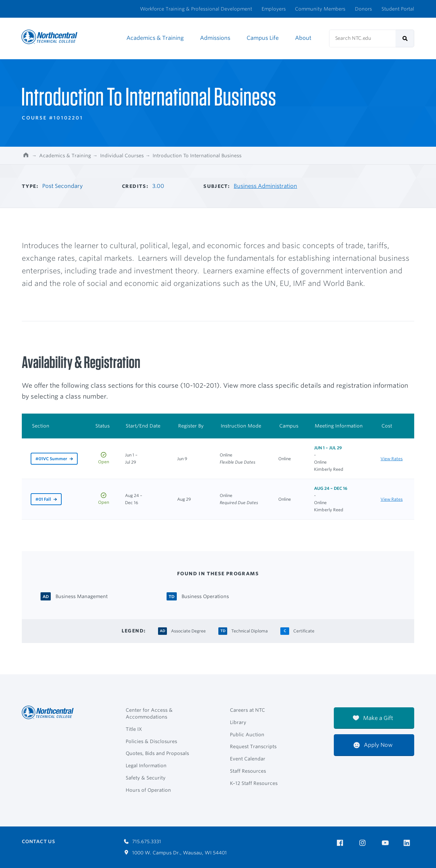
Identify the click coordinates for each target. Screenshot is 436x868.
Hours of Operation (148, 790)
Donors (363, 9)
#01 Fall (43, 499)
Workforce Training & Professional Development (196, 9)
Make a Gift (373, 718)
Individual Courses (122, 156)
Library (238, 722)
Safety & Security (146, 778)
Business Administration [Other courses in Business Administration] (265, 186)
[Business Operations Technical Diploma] (205, 596)
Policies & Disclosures (151, 741)
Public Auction (247, 735)
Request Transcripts (253, 746)
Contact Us (38, 841)
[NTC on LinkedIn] (409, 843)
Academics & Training (155, 38)
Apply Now (373, 745)
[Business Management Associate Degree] (82, 596)
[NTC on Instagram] (364, 843)
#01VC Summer (51, 459)
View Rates (392, 459)
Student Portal (398, 9)
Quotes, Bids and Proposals (157, 753)
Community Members (320, 9)
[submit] (405, 38)
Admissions (215, 38)
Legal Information (146, 766)
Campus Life (263, 38)
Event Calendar (248, 759)
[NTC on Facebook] (341, 843)
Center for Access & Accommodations (149, 713)
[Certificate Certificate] (304, 630)
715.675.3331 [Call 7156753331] (143, 841)
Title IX (134, 729)
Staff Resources (248, 771)
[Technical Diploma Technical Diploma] (250, 630)
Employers (274, 9)
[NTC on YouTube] (386, 843)
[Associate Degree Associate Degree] (188, 630)
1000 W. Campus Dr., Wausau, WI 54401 (176, 853)
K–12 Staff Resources (254, 783)
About (303, 38)
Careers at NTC (247, 710)
